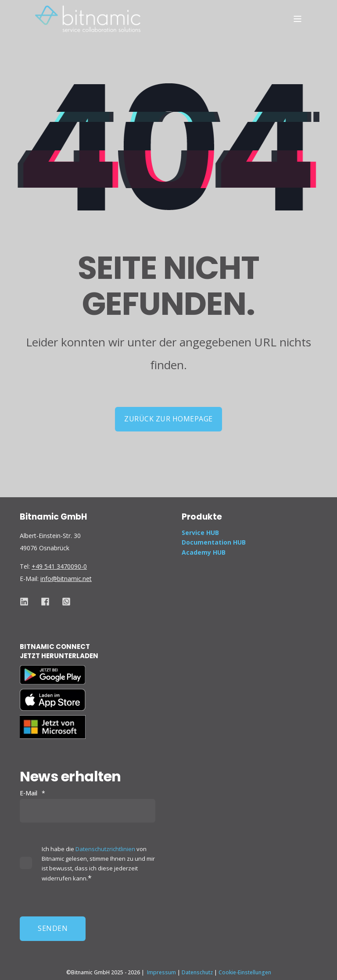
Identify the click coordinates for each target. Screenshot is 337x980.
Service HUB (200, 533)
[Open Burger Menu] (298, 19)
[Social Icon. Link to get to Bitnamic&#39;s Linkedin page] (27, 602)
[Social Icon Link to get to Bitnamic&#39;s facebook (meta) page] (45, 602)
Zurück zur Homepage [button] (168, 419)
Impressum (161, 972)
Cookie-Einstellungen (245, 972)
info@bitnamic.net (66, 579)
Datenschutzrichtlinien (105, 849)
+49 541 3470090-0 (59, 566)
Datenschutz (197, 972)
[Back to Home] (88, 18)
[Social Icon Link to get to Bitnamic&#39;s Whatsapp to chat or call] (63, 602)
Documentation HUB (214, 542)
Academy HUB (204, 552)
